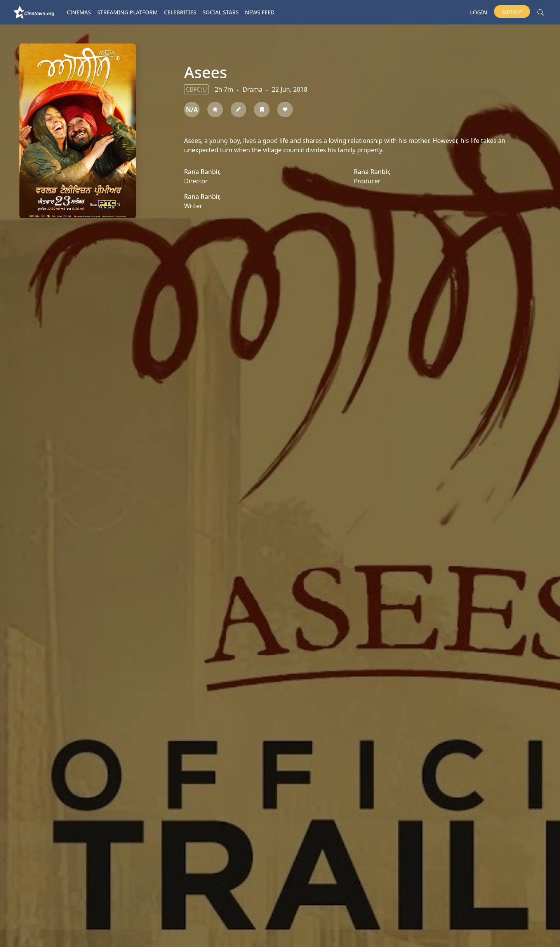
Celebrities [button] (180, 12)
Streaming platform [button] (127, 12)
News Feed (260, 12)
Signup (512, 11)
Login (478, 12)
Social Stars (221, 12)
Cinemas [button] (79, 12)
